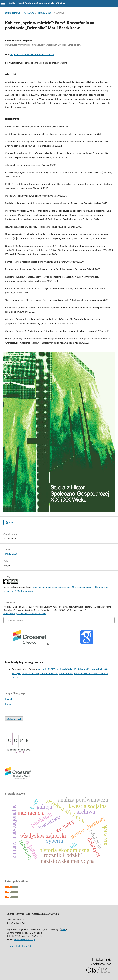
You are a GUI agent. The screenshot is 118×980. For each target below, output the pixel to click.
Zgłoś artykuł (14, 719)
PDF (10, 522)
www (63, 929)
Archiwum (29, 13)
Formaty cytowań (14, 620)
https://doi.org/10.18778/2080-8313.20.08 (32, 54)
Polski (8, 704)
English (9, 699)
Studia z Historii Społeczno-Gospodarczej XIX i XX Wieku (37, 3)
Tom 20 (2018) (45, 13)
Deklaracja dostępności (19, 946)
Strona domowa (13, 13)
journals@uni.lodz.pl (24, 939)
